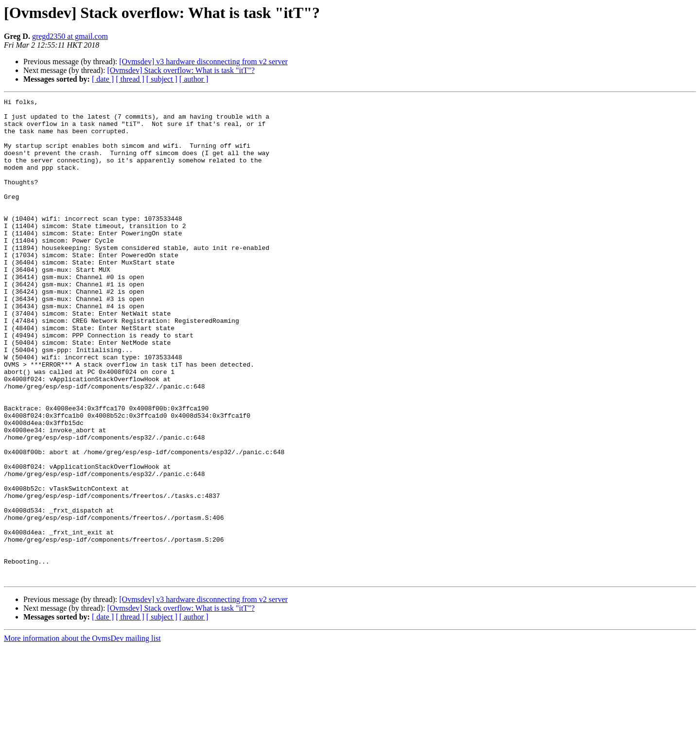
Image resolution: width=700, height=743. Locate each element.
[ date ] (103, 79)
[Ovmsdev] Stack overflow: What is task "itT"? (181, 70)
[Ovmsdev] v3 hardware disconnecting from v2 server (203, 62)
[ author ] (194, 79)
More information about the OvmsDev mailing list (82, 734)
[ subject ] (162, 79)
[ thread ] (130, 79)
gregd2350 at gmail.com (70, 36)
